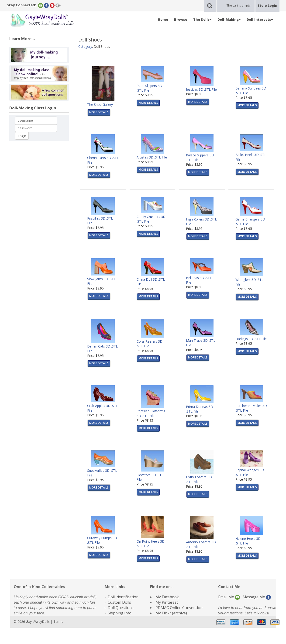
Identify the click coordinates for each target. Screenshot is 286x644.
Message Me (257, 597)
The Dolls (202, 19)
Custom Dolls (119, 602)
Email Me (229, 597)
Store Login (267, 5)
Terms (58, 622)
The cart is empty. (239, 5)
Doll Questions (121, 608)
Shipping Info (120, 613)
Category (85, 46)
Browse (181, 19)
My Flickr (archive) (171, 613)
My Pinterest (167, 602)
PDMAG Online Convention (179, 608)
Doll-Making (229, 19)
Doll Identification (123, 597)
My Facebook (167, 597)
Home (163, 19)
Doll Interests (260, 19)
